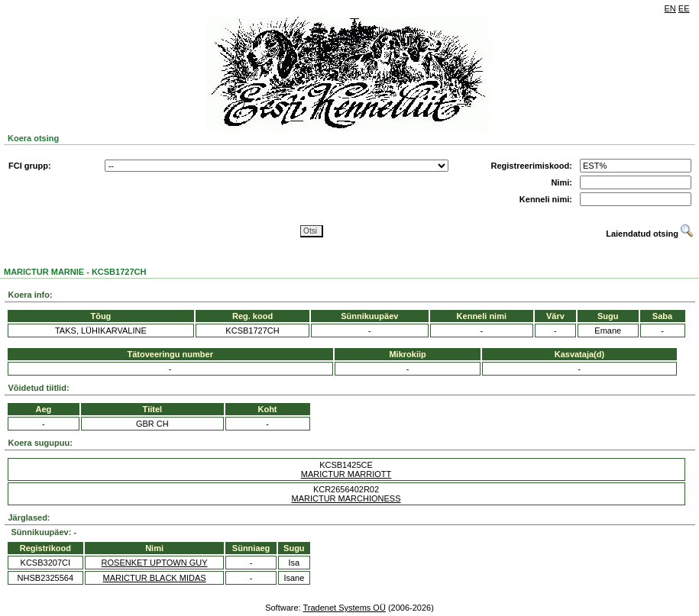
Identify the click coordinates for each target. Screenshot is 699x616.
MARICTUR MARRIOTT (346, 474)
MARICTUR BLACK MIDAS (155, 578)
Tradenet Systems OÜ (344, 608)
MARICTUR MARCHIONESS (346, 498)
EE (684, 8)
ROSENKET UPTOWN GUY (155, 563)
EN (670, 8)
